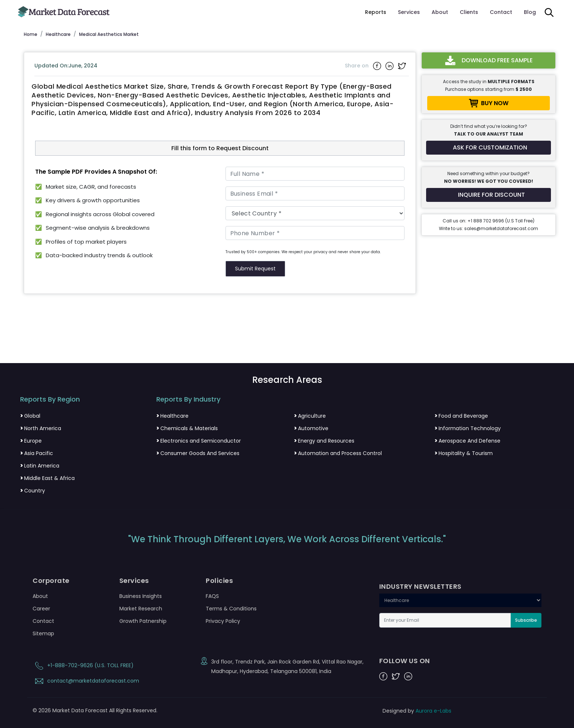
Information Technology (468, 428)
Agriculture (310, 416)
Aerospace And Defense (467, 441)
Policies (219, 581)
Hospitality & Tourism (464, 453)
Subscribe (526, 620)
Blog (530, 12)
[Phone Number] (315, 233)
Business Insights (141, 596)
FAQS (212, 596)
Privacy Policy (223, 621)
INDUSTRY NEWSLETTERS (420, 587)
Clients (469, 12)
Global (30, 416)
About (440, 12)
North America (41, 428)
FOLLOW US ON (405, 661)
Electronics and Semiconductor (199, 441)
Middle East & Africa (47, 478)
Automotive (311, 428)
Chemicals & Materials (187, 428)
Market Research (141, 609)
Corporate (51, 581)
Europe (31, 441)
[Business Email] (315, 193)
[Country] (315, 213)
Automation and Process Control (338, 453)
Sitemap (43, 633)
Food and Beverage (461, 416)
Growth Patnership (143, 621)
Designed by (417, 711)
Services (409, 12)
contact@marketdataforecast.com (86, 681)
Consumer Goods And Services (198, 453)
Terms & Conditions (231, 609)
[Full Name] (315, 174)
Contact (501, 12)
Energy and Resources (324, 441)
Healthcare (172, 416)
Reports (376, 12)
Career (41, 609)
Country (33, 491)
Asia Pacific (37, 453)
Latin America (40, 466)
